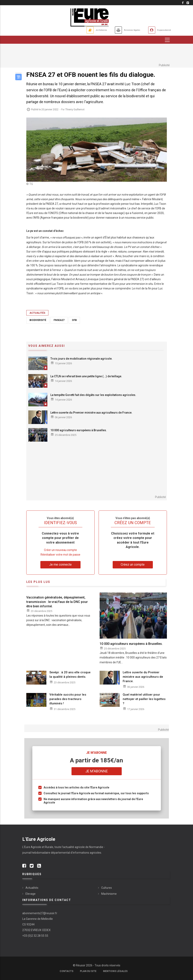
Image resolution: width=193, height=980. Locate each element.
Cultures (107, 888)
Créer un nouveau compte (60, 550)
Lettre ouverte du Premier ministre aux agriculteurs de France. (91, 413)
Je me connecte (60, 565)
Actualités (37, 313)
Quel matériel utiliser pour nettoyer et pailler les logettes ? (144, 699)
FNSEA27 (59, 320)
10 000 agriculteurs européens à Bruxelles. (79, 430)
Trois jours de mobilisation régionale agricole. (81, 359)
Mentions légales (115, 971)
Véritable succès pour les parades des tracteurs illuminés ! (68, 699)
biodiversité (38, 320)
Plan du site (88, 971)
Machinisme (109, 894)
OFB (74, 320)
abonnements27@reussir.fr (40, 913)
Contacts (66, 971)
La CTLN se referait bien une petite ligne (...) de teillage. (86, 376)
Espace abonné (160, 30)
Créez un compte (133, 565)
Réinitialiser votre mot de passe (60, 555)
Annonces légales (119, 30)
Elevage (31, 894)
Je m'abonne (79, 30)
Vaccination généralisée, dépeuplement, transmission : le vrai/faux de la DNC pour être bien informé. (57, 602)
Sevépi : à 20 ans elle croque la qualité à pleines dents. (70, 675)
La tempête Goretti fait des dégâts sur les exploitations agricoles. (93, 395)
